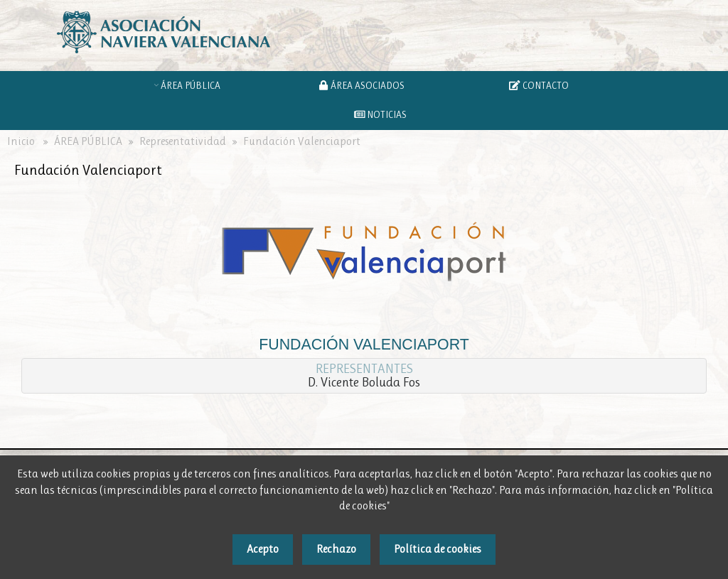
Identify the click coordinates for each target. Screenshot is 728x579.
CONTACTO (539, 85)
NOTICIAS (381, 114)
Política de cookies (438, 549)
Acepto (263, 549)
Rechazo (336, 549)
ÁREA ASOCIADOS (364, 85)
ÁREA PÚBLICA (193, 85)
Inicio (21, 141)
